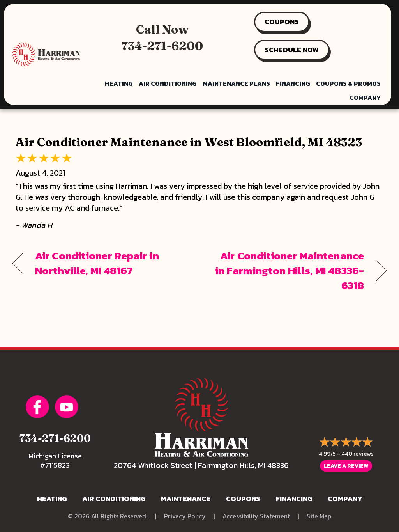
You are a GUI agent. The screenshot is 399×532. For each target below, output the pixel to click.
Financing (294, 499)
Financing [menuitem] (293, 83)
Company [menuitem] (365, 98)
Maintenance (186, 499)
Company (345, 499)
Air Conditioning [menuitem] (168, 83)
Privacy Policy (185, 516)
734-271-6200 (162, 46)
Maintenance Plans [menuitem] (236, 83)
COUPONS (282, 22)
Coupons (243, 499)
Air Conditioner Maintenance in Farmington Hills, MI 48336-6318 (287, 270)
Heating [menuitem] (119, 83)
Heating (52, 499)
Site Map (319, 516)
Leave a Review (346, 466)
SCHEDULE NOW (292, 50)
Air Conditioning (114, 499)
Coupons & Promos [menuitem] (348, 83)
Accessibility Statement (256, 516)
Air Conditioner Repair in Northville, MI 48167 (97, 263)
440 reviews (357, 453)
